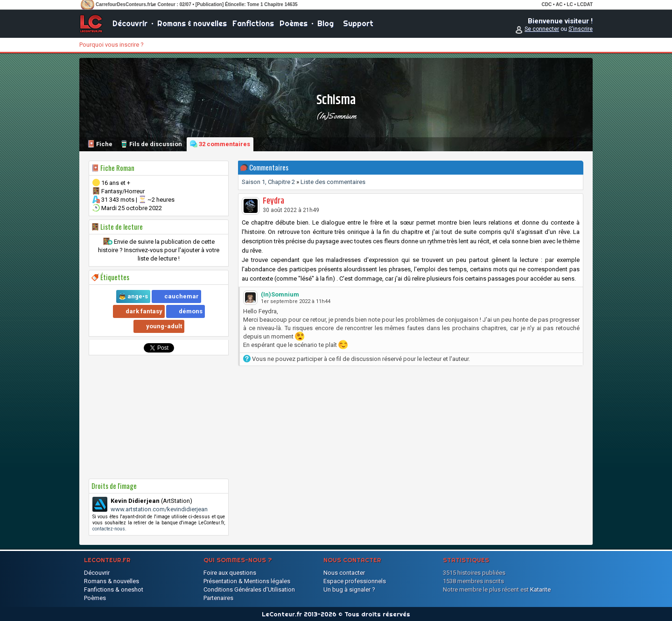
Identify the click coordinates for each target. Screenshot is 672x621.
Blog (325, 23)
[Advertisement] (159, 417)
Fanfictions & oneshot (114, 589)
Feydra (273, 201)
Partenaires (218, 598)
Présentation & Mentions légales (247, 581)
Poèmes (294, 23)
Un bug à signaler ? (349, 589)
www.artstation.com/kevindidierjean (159, 509)
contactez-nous (109, 529)
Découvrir (130, 23)
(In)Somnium (336, 116)
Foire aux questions (230, 573)
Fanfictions (253, 23)
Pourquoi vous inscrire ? (112, 45)
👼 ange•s (133, 296)
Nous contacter (344, 573)
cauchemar (182, 296)
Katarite (540, 589)
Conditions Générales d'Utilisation (249, 589)
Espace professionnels (355, 581)
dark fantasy (144, 311)
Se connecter (542, 29)
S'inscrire (581, 29)
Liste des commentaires (333, 182)
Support (358, 23)
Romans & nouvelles (192, 23)
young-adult (164, 326)
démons (191, 311)
